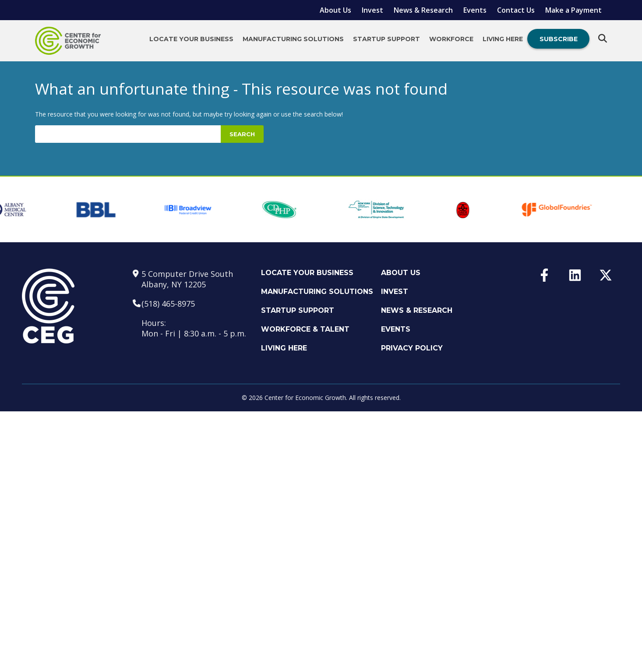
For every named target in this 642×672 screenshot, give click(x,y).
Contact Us (516, 10)
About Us (335, 10)
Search (242, 134)
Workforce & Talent (305, 329)
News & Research (423, 10)
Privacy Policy (412, 348)
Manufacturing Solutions (293, 39)
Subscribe (559, 39)
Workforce (451, 39)
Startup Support (386, 39)
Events (475, 10)
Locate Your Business (191, 39)
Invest (372, 10)
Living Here (503, 39)
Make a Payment (573, 10)
